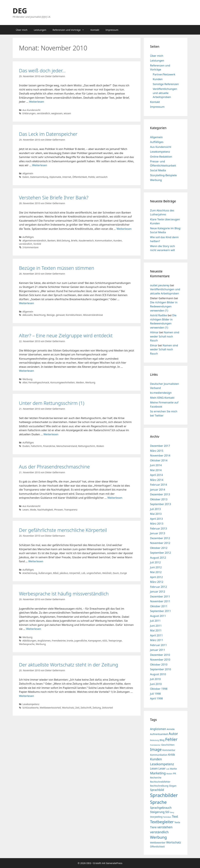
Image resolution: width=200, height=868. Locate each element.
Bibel (56, 573)
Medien (80, 382)
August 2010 (158, 674)
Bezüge (51, 315)
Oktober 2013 (159, 499)
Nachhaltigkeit (45, 510)
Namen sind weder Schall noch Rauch (165, 336)
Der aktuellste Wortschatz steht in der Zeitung (69, 665)
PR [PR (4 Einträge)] (174, 773)
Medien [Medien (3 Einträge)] (169, 774)
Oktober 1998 (159, 689)
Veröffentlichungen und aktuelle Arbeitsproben (165, 93)
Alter (25, 382)
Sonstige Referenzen (166, 84)
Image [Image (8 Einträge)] (156, 749)
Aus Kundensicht (31, 110)
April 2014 (156, 475)
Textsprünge (115, 641)
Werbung (27, 379)
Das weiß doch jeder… (42, 71)
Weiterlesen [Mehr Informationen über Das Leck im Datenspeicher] (40, 165)
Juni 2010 (156, 684)
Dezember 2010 (160, 655)
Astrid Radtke (159, 315)
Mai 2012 (156, 572)
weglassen (57, 113)
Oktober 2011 (159, 606)
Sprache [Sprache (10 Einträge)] (158, 802)
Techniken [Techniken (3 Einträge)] (167, 817)
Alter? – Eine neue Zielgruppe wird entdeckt (66, 335)
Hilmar (154, 332)
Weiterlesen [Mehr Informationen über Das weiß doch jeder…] (37, 102)
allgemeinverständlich (34, 241)
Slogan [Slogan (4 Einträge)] (173, 786)
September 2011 (161, 611)
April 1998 (156, 698)
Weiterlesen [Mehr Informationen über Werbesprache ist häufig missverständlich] (34, 629)
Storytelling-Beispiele (163, 175)
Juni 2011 (156, 626)
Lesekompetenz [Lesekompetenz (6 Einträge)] (162, 764)
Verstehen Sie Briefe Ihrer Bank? (54, 197)
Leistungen (40, 30)
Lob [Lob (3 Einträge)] (168, 769)
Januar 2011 (158, 650)
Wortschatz (68, 708)
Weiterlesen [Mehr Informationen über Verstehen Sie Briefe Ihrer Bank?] (124, 229)
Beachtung (40, 315)
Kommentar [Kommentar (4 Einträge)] (169, 750)
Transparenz (71, 510)
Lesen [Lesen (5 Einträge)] (154, 768)
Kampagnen (95, 641)
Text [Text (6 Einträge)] (175, 816)
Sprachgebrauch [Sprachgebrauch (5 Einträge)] (161, 808)
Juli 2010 (155, 679)
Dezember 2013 (160, 494)
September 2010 (161, 669)
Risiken (100, 446)
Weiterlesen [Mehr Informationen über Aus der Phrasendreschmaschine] (115, 498)
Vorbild (37, 244)
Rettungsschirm (87, 446)
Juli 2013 (155, 509)
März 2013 (157, 523)
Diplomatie (55, 177)
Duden (26, 446)
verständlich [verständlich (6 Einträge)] (159, 832)
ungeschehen (94, 573)
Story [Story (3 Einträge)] (172, 812)
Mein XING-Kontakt (162, 398)
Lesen (26, 510)
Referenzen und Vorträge (70, 30)
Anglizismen (44, 641)
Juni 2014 (156, 465)
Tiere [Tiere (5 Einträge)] (153, 827)
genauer (60, 315)
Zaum (116, 573)
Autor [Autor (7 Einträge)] (173, 734)
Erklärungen (29, 113)
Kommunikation (104, 241)
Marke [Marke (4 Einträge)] (173, 769)
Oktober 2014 (159, 460)
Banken (51, 241)
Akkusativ (27, 315)
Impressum (112, 30)
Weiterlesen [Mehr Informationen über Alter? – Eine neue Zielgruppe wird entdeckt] (27, 371)
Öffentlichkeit (80, 177)
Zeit (77, 708)
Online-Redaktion (161, 157)
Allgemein (28, 173)
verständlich (43, 113)
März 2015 (157, 451)
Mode (33, 510)
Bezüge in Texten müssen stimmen (57, 268)
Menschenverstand (67, 446)
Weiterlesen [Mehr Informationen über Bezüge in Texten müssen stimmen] (27, 303)
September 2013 (161, 504)
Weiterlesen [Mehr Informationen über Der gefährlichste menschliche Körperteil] (36, 561)
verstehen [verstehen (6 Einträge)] (165, 827)
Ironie (70, 641)
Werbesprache (27, 644)
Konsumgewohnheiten (63, 382)
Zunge (124, 573)
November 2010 (160, 660)
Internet (67, 177)
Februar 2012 (159, 587)
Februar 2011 (159, 645)
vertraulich (102, 177)
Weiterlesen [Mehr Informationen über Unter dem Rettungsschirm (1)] (51, 434)
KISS (105, 641)
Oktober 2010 (159, 664)
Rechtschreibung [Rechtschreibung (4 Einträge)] (159, 786)
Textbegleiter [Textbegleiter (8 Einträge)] (162, 822)
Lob (83, 573)
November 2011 (160, 601)
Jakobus (64, 573)
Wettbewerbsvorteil (50, 708)
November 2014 (160, 455)
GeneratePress (114, 863)
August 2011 (158, 616)
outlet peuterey (160, 285)
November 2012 (160, 543)
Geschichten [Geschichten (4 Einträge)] (168, 745)
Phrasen (59, 510)
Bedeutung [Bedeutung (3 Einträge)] (155, 740)
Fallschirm (36, 446)
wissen (67, 113)
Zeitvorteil (107, 708)
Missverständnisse (93, 315)
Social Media (158, 170)
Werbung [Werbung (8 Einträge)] (159, 837)
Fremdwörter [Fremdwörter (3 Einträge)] (155, 745)
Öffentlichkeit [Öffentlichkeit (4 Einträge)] (157, 846)
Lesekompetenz (31, 704)
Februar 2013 (159, 528)
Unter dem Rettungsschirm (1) (52, 403)
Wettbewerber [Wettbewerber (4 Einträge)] (158, 843)
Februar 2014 (159, 485)
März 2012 (157, 582)
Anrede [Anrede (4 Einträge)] (171, 729)
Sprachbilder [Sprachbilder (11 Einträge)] (164, 795)
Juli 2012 (155, 562)
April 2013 (156, 519)
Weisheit (107, 573)
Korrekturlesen (74, 315)
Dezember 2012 (160, 538)
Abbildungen (29, 641)
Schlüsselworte (31, 708)
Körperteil (75, 573)
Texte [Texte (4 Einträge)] (177, 822)
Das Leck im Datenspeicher (48, 134)
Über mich (22, 30)
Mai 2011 (156, 630)
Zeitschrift (86, 708)
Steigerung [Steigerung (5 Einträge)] (157, 812)
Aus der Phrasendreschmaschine (54, 467)
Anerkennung (30, 573)
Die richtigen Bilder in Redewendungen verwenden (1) (164, 306)
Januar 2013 (158, 533)
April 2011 (156, 635)
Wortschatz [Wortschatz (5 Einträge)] (174, 842)
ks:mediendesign (161, 393)
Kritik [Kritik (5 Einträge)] (171, 755)
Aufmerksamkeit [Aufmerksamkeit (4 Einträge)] (159, 734)
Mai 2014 (156, 470)
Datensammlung (39, 177)
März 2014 (157, 480)
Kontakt (95, 30)
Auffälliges (28, 237)
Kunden (118, 241)
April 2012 (156, 577)
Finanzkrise (49, 446)
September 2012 (161, 553)
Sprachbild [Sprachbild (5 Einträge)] (157, 790)
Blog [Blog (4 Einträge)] (162, 740)
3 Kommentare (30, 247)
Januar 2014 (158, 490)
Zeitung (97, 708)
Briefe (74, 241)
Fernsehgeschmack (39, 382)
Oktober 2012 (159, 548)
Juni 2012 (156, 567)
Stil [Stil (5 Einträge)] (167, 812)
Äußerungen (45, 573)
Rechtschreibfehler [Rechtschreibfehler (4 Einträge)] (160, 782)
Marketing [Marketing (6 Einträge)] (158, 773)
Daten (26, 177)
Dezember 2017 (160, 446)
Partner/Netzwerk (164, 74)
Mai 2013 (156, 514)
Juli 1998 (155, 694)
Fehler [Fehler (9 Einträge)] (171, 739)
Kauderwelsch (86, 241)
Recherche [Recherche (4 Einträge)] (156, 778)
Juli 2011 (155, 621)
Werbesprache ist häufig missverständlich (64, 594)
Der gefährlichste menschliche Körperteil (63, 530)
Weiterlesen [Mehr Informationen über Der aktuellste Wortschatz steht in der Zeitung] (27, 696)
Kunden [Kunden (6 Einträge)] (156, 759)
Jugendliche (81, 641)
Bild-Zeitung (63, 241)
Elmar (154, 345)
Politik (92, 177)
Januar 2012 (158, 591)
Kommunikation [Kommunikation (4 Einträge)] (159, 755)
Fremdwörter (59, 641)
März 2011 (157, 640)
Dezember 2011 (160, 596)
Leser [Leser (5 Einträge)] (162, 768)
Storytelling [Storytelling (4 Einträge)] (156, 817)
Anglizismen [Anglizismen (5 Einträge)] (158, 729)
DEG (20, 11)
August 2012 (158, 558)
